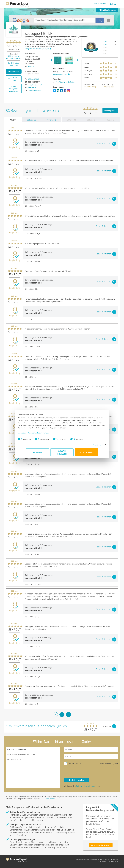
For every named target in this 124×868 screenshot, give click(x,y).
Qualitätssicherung (96, 859)
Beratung (87, 78)
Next (77, 60)
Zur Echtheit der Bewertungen (14, 64)
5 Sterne (104, 42)
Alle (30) (13, 120)
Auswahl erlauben (62, 454)
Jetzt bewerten (14, 71)
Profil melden (50, 799)
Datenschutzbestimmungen (46, 434)
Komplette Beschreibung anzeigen (38, 49)
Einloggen (113, 4)
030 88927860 (34, 79)
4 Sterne (104, 44)
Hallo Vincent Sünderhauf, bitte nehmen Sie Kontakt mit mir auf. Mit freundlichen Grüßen (33, 767)
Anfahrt (31, 67)
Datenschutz (107, 859)
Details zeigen (90, 446)
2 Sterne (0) (91, 120)
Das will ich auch (100, 4)
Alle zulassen (87, 454)
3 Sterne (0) (71, 120)
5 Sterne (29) (32, 120)
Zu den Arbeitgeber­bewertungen (14, 89)
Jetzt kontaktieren (107, 10)
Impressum (30, 434)
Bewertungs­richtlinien (83, 859)
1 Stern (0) (111, 120)
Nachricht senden (77, 780)
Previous (52, 60)
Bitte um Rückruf (74, 764)
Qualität (87, 63)
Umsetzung (88, 74)
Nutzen (86, 67)
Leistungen (88, 70)
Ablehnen (37, 454)
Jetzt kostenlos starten (101, 845)
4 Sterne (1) (52, 120)
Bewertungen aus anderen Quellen (14, 57)
